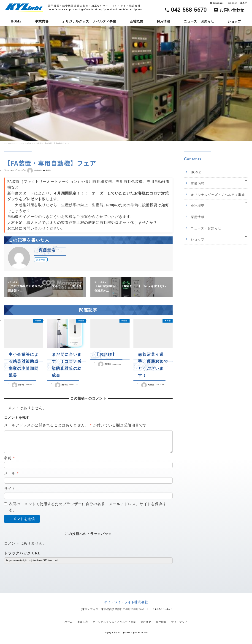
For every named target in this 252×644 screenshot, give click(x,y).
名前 (9, 458)
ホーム (69, 622)
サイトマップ (179, 622)
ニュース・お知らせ (206, 228)
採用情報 (197, 217)
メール (11, 473)
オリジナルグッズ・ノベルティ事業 (218, 195)
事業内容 (197, 184)
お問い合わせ (232, 10)
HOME (196, 172)
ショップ (197, 240)
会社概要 (197, 206)
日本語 (244, 3)
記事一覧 (41, 260)
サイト (10, 489)
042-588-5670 (189, 10)
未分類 (48, 171)
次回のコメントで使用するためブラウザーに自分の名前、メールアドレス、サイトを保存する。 (88, 507)
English (233, 3)
